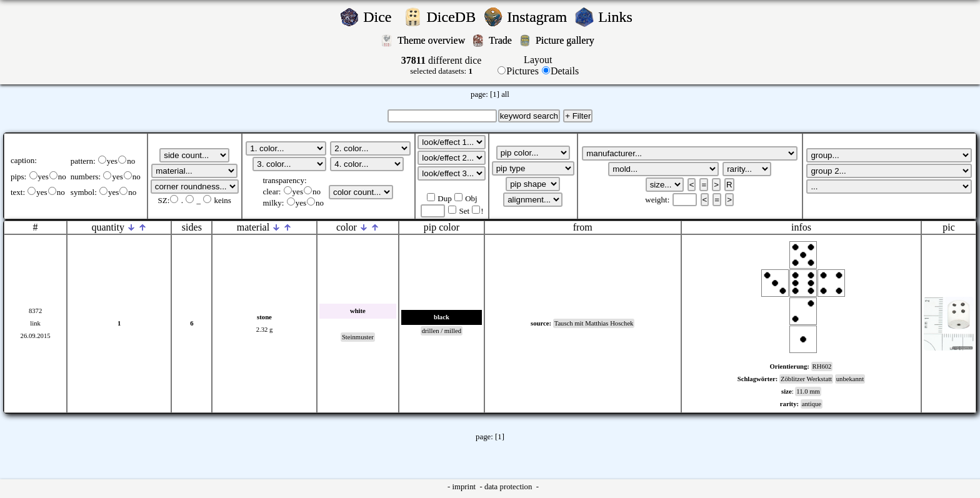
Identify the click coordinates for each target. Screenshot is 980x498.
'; (194, 155)
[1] (495, 94)
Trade (502, 40)
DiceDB (453, 17)
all (505, 94)
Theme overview (432, 40)
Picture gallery (567, 40)
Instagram (539, 17)
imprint (465, 487)
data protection (509, 487)
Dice (381, 17)
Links (619, 17)
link (35, 323)
